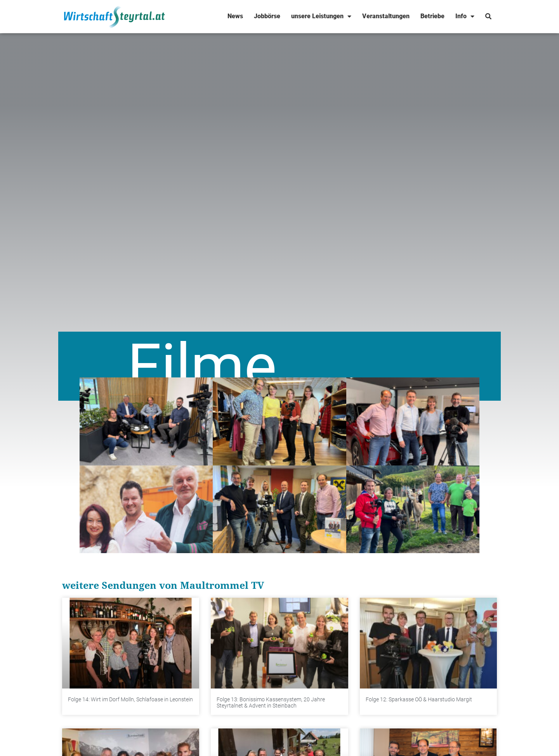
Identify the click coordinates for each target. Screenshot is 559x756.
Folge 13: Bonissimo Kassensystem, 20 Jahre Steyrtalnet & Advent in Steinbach (271, 703)
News (235, 16)
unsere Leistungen (321, 16)
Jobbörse (267, 16)
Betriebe (432, 16)
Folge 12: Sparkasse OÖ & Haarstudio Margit (419, 699)
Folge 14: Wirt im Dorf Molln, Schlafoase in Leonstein (130, 699)
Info (465, 16)
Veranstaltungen (386, 16)
